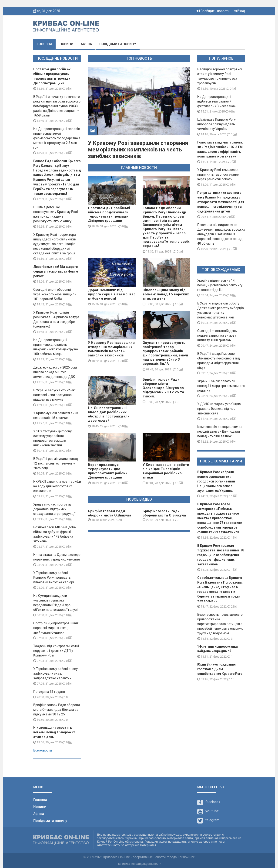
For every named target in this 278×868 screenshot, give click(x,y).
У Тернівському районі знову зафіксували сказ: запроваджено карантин (55, 673)
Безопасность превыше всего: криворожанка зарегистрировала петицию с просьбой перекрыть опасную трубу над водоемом (220, 624)
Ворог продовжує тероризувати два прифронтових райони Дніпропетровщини (108, 471)
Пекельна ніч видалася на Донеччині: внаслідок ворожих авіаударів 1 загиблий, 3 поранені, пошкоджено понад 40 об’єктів (221, 234)
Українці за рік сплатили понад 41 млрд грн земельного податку (221, 386)
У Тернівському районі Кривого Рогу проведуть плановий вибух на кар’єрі (54, 578)
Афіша (86, 44)
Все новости (43, 750)
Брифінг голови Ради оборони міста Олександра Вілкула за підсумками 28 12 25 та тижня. (163, 388)
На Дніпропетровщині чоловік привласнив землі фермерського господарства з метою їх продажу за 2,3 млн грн (57, 138)
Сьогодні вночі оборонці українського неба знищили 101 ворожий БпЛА (55, 294)
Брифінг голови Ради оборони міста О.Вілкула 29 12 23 (164, 515)
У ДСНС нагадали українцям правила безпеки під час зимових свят (219, 409)
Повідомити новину (118, 44)
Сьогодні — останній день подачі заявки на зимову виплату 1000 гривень (217, 335)
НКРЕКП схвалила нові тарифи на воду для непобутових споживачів (57, 486)
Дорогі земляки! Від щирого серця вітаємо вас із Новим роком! (56, 271)
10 (231, 679)
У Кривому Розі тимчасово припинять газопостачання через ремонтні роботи (218, 174)
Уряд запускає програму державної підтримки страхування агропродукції (54, 509)
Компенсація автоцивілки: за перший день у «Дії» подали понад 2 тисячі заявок (220, 431)
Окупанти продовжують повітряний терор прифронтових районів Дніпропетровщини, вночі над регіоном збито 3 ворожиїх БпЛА (165, 353)
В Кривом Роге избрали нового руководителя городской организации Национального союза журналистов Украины (216, 481)
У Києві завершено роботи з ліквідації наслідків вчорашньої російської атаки (166, 471)
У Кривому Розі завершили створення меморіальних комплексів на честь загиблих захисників (138, 150)
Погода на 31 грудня (49, 692)
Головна (44, 44)
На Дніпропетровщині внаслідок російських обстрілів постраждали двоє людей (109, 414)
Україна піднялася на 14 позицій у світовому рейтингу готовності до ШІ (220, 285)
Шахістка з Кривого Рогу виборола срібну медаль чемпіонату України (216, 124)
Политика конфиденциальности (139, 864)
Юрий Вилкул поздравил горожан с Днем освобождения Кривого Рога (220, 669)
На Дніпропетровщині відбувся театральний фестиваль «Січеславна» (216, 101)
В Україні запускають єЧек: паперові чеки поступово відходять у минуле (55, 395)
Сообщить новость (213, 11)
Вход (239, 11)
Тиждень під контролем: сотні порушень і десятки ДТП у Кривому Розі (56, 651)
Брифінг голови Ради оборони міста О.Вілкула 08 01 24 (110, 515)
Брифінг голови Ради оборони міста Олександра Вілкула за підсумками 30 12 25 (57, 710)
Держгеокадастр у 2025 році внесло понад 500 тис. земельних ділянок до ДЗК (55, 372)
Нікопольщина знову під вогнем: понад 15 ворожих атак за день (54, 732)
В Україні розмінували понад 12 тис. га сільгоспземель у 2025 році (56, 463)
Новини (66, 44)
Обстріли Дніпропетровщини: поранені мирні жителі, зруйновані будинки (56, 628)
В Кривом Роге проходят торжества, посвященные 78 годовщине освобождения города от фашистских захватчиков (221, 555)
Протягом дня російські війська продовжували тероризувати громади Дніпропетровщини (109, 214)
